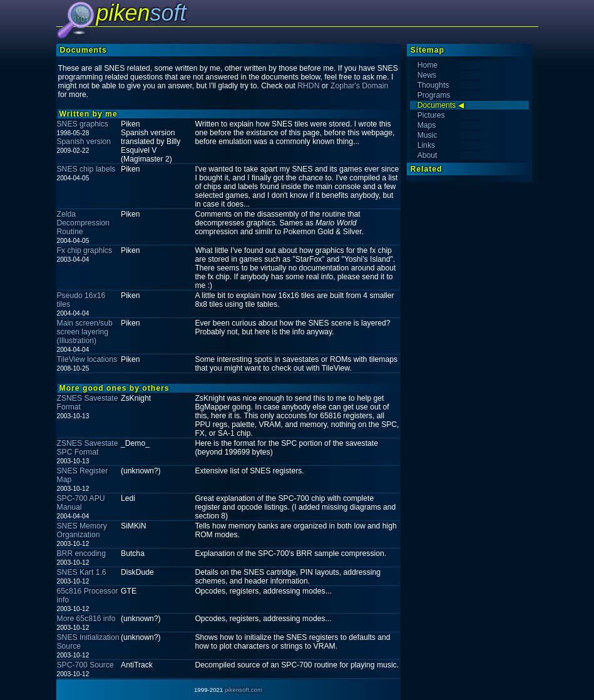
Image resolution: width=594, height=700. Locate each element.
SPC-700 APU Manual (81, 503)
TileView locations (87, 359)
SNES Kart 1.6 (82, 572)
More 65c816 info (86, 619)
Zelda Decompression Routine (83, 223)
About (428, 155)
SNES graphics (83, 124)
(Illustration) (77, 341)
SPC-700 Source (85, 665)
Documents (437, 105)
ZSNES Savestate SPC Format (88, 448)
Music (428, 135)
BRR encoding (81, 553)
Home (428, 65)
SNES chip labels (86, 169)
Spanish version (84, 142)
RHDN (308, 86)
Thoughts (433, 85)
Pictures (431, 115)
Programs (434, 95)
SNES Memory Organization (82, 530)
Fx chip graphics (85, 250)
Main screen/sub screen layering (85, 327)
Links (426, 145)
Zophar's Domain (359, 86)
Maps (427, 125)
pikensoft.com (243, 690)
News (427, 75)
